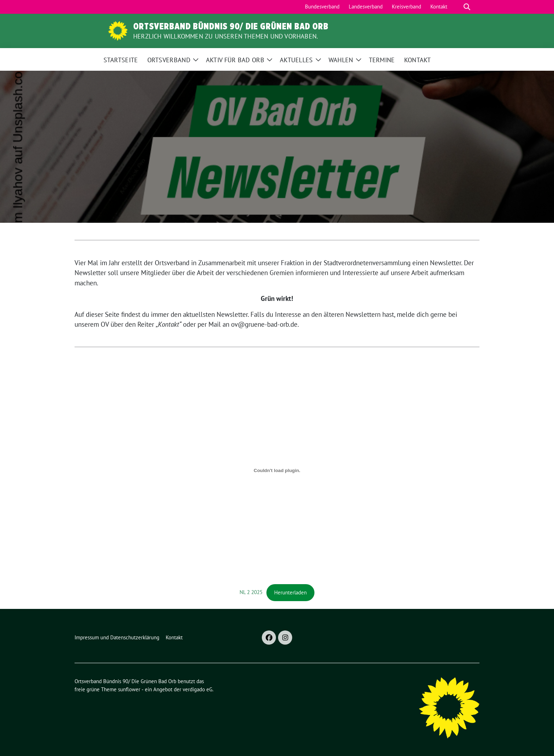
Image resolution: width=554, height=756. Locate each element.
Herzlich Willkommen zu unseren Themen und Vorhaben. (226, 36)
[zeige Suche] (467, 7)
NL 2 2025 (251, 592)
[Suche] (457, 7)
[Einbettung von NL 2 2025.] (277, 471)
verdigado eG (198, 689)
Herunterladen (290, 592)
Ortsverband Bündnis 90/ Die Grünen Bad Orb (231, 26)
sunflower (129, 689)
